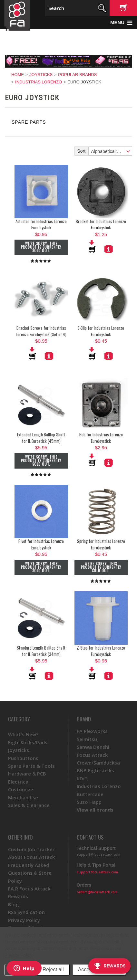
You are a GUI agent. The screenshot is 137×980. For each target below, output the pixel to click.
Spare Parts (29, 122)
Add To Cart (93, 246)
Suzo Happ (89, 802)
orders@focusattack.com (97, 892)
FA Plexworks (92, 731)
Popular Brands (77, 75)
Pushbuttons (23, 758)
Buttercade (90, 794)
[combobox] (110, 151)
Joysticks (41, 75)
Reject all (53, 970)
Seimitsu (87, 739)
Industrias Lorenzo (39, 82)
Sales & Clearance (29, 805)
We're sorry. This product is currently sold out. (41, 247)
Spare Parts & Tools (31, 766)
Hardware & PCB (27, 774)
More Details (109, 249)
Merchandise (23, 797)
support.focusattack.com (97, 872)
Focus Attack (92, 755)
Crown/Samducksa (98, 763)
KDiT (82, 778)
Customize (21, 789)
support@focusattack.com (98, 854)
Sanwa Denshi (93, 747)
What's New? (23, 734)
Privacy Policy (18, 955)
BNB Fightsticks (95, 770)
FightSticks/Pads (28, 742)
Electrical (19, 782)
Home (18, 75)
